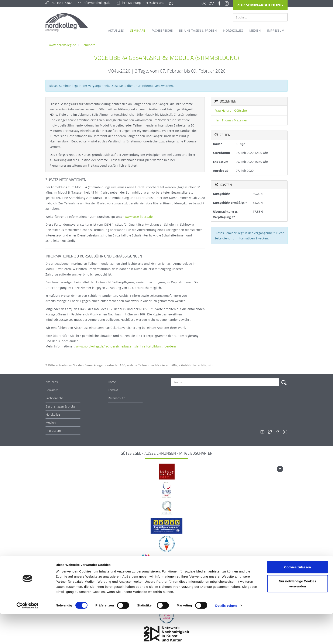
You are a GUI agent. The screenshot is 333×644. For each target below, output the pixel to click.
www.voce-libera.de (139, 217)
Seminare (89, 45)
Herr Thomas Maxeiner (231, 120)
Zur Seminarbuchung (260, 5)
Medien (51, 423)
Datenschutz (116, 398)
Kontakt (113, 390)
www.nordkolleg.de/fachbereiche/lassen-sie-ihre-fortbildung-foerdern (126, 346)
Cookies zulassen (298, 597)
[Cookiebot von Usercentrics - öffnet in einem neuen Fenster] (28, 636)
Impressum (53, 431)
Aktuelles (52, 382)
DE (171, 3)
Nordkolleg (53, 414)
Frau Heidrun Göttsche (231, 110)
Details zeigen (226, 636)
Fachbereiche (55, 398)
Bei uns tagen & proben (61, 406)
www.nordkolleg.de (62, 45)
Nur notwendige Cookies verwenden (298, 614)
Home (112, 382)
